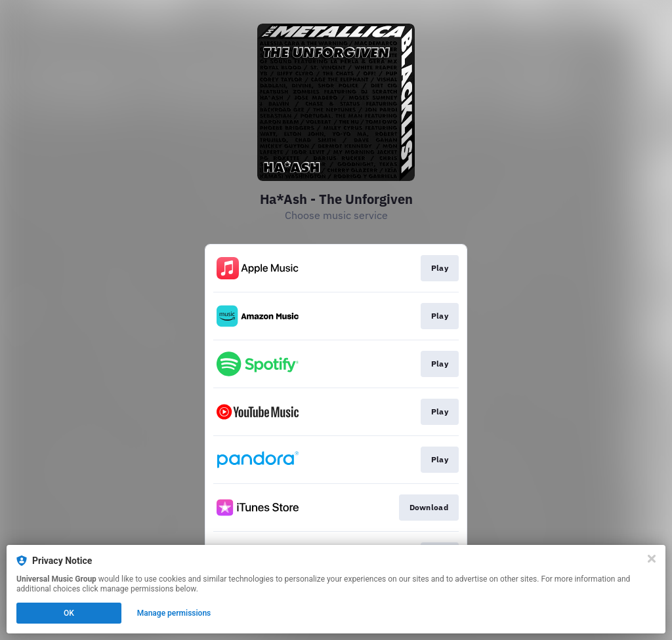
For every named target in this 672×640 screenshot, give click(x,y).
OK (69, 613)
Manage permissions (174, 613)
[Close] (652, 559)
